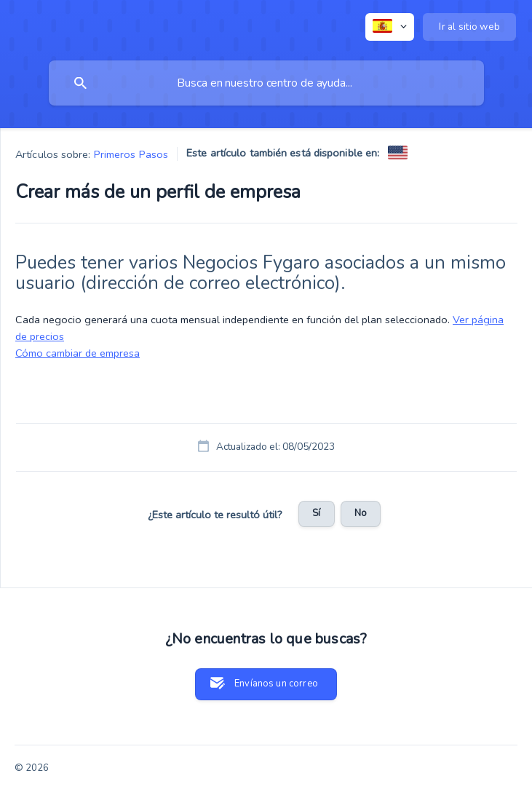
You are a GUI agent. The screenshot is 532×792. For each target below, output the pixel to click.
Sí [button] (316, 513)
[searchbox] (266, 83)
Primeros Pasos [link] (131, 154)
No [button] (361, 513)
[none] (390, 27)
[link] (398, 153)
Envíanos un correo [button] (276, 684)
